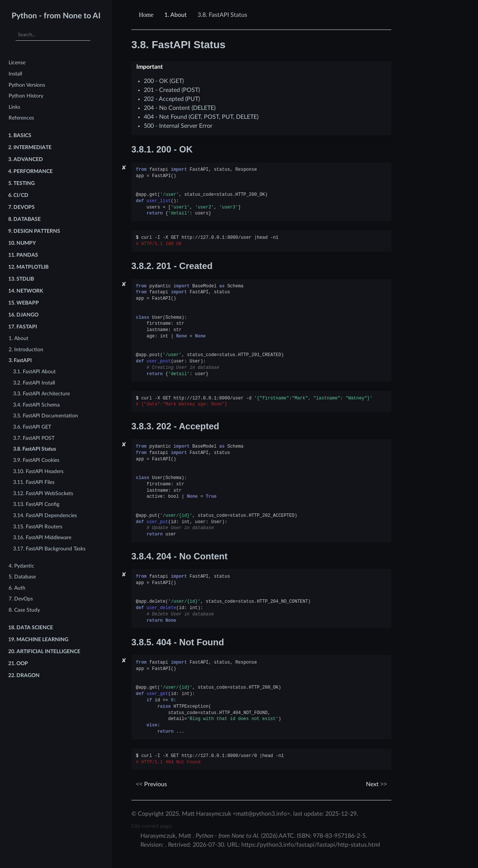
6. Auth (17, 588)
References (21, 118)
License (17, 63)
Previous (151, 784)
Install (15, 74)
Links (14, 107)
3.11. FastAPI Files (34, 482)
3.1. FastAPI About (34, 372)
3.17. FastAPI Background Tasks (49, 549)
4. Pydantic (21, 566)
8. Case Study (24, 610)
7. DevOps (21, 599)
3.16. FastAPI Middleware (42, 538)
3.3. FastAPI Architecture (41, 394)
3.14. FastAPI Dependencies (45, 515)
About (176, 15)
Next (376, 784)
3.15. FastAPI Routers (38, 527)
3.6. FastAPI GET (32, 427)
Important (150, 67)
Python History (26, 96)
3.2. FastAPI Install (34, 383)
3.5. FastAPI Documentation (46, 416)
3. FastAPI (20, 360)
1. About (18, 338)
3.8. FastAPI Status (35, 449)
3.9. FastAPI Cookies (36, 460)
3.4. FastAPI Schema (36, 405)
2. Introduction (26, 350)
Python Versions (27, 85)
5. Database (22, 577)
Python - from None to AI (56, 16)
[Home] (147, 15)
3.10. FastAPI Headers (38, 471)
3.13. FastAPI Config (36, 504)
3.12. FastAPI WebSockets (43, 493)
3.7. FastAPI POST (34, 438)
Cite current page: (152, 826)
